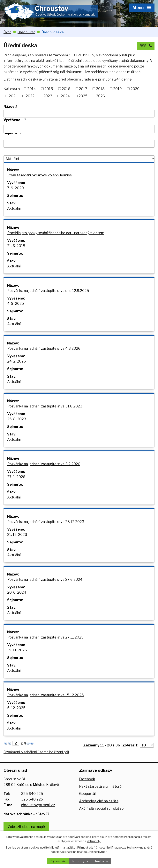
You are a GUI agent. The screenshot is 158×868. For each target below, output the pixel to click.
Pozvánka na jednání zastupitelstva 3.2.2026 (44, 464)
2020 (135, 89)
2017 (83, 89)
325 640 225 (32, 794)
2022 (30, 96)
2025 (83, 96)
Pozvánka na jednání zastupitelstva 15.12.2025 (45, 695)
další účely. (94, 841)
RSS (146, 46)
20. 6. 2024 (17, 592)
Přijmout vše (58, 861)
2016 (66, 89)
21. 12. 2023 (17, 535)
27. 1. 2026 (16, 477)
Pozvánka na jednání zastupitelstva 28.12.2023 (46, 522)
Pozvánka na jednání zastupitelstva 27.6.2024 (45, 579)
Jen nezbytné (81, 861)
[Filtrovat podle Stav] (79, 159)
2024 (65, 96)
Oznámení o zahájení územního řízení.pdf (36, 752)
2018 (100, 89)
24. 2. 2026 (17, 361)
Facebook (87, 779)
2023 (48, 96)
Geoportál (87, 794)
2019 (117, 89)
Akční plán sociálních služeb (101, 808)
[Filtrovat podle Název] (79, 114)
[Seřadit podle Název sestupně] (19, 106)
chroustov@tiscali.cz (38, 805)
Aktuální (14, 208)
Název (10, 106)
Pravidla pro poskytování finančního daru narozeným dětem (56, 233)
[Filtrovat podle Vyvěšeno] (79, 129)
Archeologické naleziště (99, 801)
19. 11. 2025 (17, 650)
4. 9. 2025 (16, 303)
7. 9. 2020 (15, 188)
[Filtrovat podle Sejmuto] (79, 144)
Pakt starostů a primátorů (100, 786)
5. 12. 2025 (16, 708)
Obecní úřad (26, 32)
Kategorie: (12, 88)
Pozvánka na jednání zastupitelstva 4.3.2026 (44, 348)
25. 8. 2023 (17, 419)
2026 (101, 96)
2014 (32, 89)
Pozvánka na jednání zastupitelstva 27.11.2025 (45, 637)
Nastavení (102, 861)
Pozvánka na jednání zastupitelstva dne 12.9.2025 (48, 291)
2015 (49, 89)
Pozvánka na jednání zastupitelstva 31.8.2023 (45, 406)
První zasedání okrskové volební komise (40, 175)
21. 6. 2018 (16, 246)
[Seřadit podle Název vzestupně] (19, 105)
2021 (13, 96)
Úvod (7, 32)
